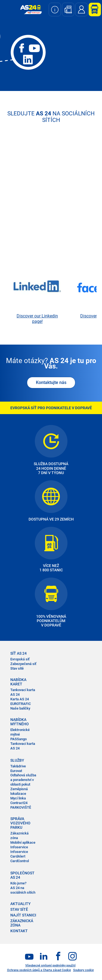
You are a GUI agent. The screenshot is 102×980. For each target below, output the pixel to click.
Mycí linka (18, 798)
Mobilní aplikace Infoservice (23, 845)
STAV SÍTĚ (19, 909)
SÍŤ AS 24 (18, 653)
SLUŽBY (17, 760)
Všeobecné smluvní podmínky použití (50, 965)
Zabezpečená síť (23, 664)
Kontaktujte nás (51, 382)
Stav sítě (17, 668)
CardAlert (18, 856)
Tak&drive (18, 766)
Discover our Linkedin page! (37, 319)
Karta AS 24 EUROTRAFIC (21, 701)
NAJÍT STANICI (23, 915)
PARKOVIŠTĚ (21, 807)
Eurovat (16, 771)
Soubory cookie (84, 970)
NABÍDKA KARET (18, 682)
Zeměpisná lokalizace (19, 791)
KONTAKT (19, 931)
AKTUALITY (21, 904)
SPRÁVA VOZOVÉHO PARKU (20, 823)
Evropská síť (20, 659)
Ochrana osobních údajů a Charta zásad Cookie (39, 970)
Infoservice (19, 852)
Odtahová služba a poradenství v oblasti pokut (23, 780)
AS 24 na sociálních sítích (23, 890)
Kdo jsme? (18, 883)
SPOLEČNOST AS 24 (22, 875)
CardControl (20, 861)
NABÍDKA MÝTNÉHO (20, 722)
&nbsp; (51, 216)
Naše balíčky (20, 708)
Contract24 (19, 803)
